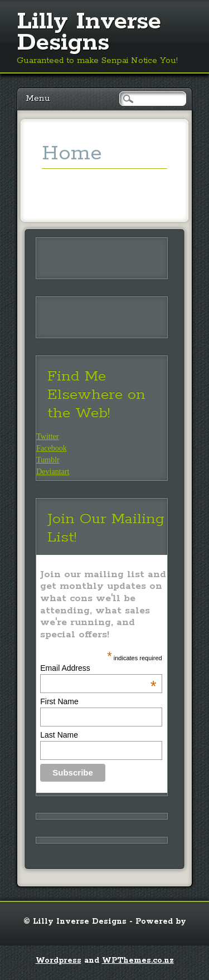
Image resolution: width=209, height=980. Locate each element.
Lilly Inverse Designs (89, 32)
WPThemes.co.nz (138, 961)
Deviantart (53, 472)
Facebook (51, 448)
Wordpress (59, 961)
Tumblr (48, 460)
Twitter (47, 437)
